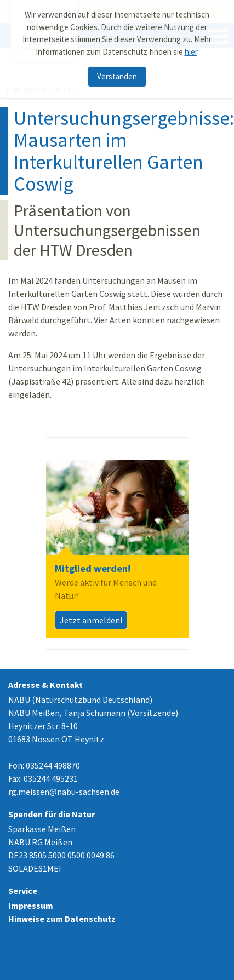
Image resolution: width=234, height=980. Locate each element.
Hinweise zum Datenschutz (62, 919)
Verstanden (117, 72)
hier (191, 47)
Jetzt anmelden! (91, 620)
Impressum (31, 906)
